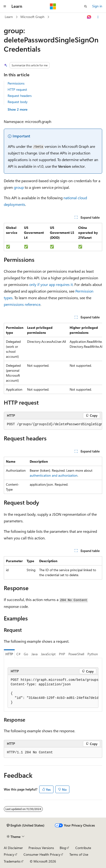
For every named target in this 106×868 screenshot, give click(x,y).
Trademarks (12, 861)
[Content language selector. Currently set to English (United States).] (26, 825)
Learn (9, 17)
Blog (63, 848)
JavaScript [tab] (48, 654)
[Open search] (86, 6)
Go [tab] (26, 654)
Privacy (9, 854)
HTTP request (17, 89)
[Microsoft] (53, 6)
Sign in (97, 6)
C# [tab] (18, 654)
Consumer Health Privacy (42, 854)
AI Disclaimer (13, 848)
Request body (18, 102)
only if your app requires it (51, 284)
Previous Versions (41, 848)
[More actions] (98, 17)
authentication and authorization (54, 475)
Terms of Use (79, 854)
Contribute (83, 848)
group (19, 187)
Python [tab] (93, 654)
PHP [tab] (62, 654)
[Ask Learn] (89, 17)
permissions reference (22, 304)
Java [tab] (34, 654)
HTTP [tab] (9, 654)
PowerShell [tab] (76, 654)
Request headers (20, 96)
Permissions (16, 83)
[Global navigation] (5, 6)
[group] (53, 358)
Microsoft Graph (32, 17)
